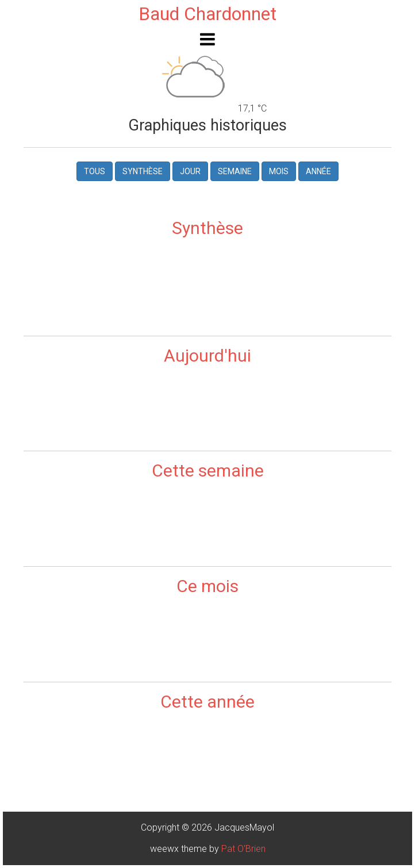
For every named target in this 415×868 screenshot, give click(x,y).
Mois (279, 171)
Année (318, 171)
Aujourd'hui (207, 356)
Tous (95, 171)
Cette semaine (208, 471)
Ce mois (207, 586)
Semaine (235, 171)
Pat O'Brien (243, 849)
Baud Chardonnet (207, 14)
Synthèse (143, 171)
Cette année (207, 702)
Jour (190, 171)
